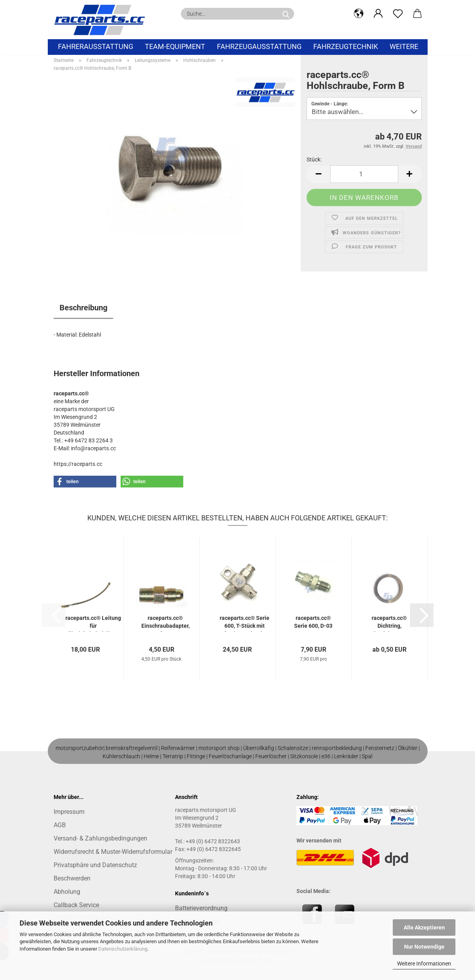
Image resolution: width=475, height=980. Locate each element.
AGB (60, 825)
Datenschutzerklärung (123, 949)
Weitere (404, 46)
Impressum (69, 812)
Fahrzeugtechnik (346, 46)
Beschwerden (72, 878)
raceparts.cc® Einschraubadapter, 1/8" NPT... (165, 623)
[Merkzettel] (398, 14)
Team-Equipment (175, 46)
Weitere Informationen (424, 964)
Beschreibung (83, 308)
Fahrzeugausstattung (259, 46)
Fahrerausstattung (96, 46)
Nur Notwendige (424, 947)
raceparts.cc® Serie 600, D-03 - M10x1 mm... (313, 623)
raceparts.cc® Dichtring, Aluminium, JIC (389, 623)
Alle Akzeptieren (424, 927)
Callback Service (76, 905)
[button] (359, 14)
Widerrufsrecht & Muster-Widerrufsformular (113, 852)
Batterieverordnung (201, 908)
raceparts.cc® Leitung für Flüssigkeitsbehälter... (93, 623)
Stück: (314, 159)
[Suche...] (286, 14)
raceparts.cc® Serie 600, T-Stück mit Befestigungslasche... (245, 623)
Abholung (67, 892)
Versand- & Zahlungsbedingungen (100, 838)
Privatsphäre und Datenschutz (95, 865)
